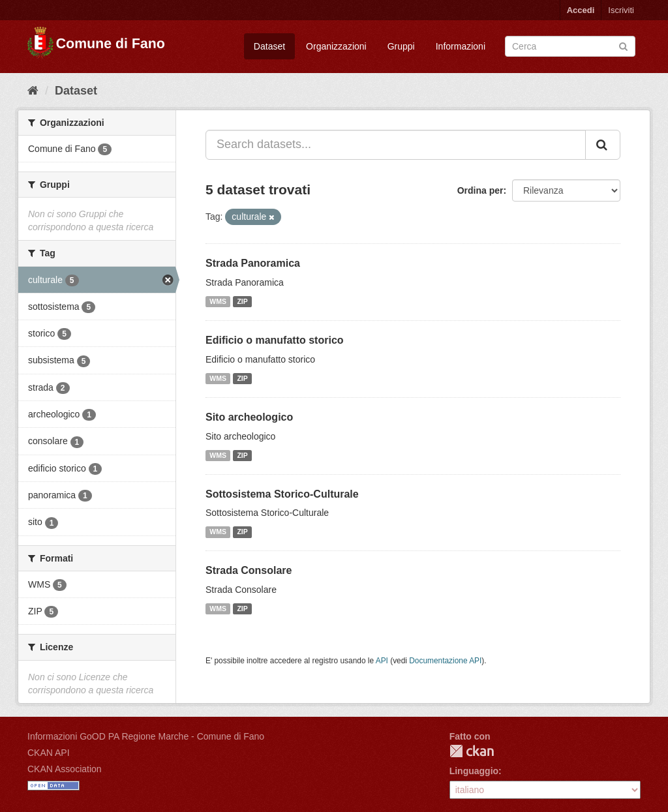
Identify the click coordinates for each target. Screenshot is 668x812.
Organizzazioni (336, 46)
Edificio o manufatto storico (275, 340)
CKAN (472, 751)
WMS (218, 301)
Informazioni (461, 46)
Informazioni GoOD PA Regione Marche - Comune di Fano (146, 736)
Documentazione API (445, 661)
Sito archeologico (249, 417)
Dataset (269, 46)
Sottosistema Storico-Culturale (282, 494)
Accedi (581, 10)
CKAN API (49, 753)
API (382, 661)
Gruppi (401, 46)
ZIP (242, 301)
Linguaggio (474, 771)
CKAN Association (65, 769)
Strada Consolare (249, 570)
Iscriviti (621, 10)
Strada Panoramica (253, 263)
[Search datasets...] (396, 145)
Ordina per (480, 190)
